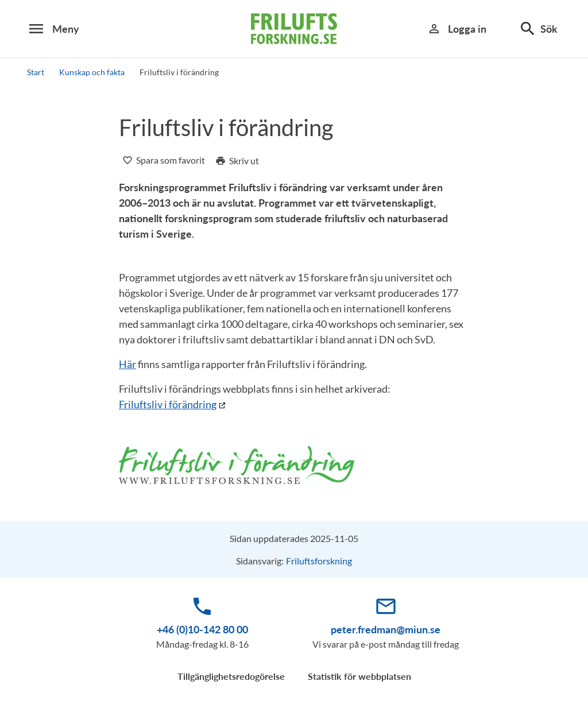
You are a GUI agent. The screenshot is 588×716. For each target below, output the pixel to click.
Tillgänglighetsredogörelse (231, 676)
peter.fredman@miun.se (386, 629)
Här (127, 364)
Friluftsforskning (319, 561)
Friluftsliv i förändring (168, 404)
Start (36, 72)
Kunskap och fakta (92, 72)
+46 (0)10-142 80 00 (202, 629)
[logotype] (294, 29)
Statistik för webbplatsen (359, 676)
